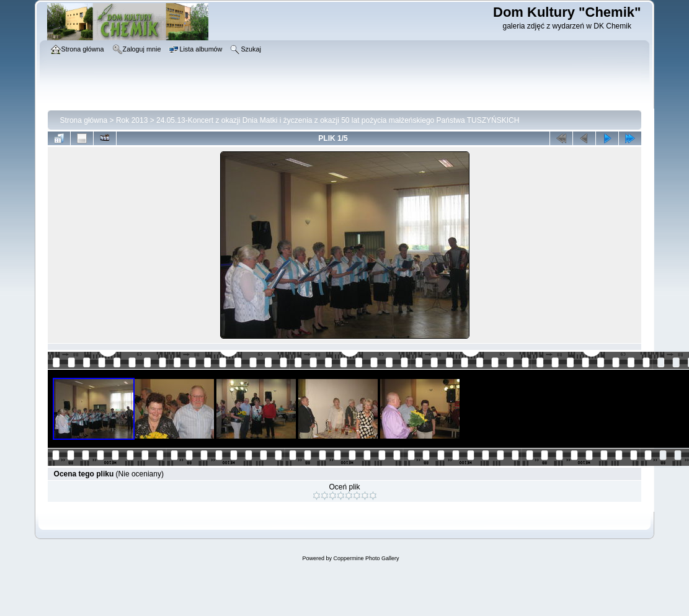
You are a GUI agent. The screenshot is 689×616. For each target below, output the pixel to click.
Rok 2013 (132, 120)
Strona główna (84, 120)
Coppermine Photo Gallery (366, 558)
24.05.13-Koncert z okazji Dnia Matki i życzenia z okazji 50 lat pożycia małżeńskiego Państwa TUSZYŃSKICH (338, 120)
